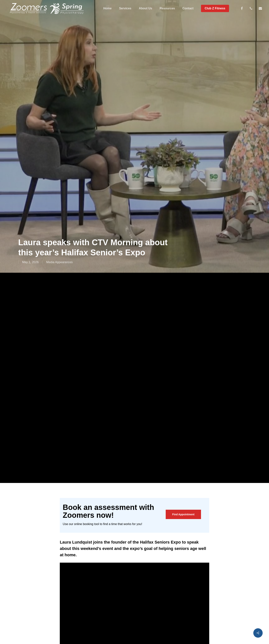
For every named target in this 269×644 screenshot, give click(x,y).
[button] (183, 514)
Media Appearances (59, 262)
